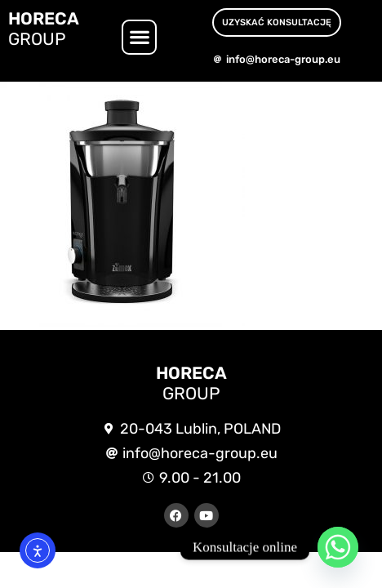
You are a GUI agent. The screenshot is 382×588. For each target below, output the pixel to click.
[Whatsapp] (338, 547)
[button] (139, 37)
